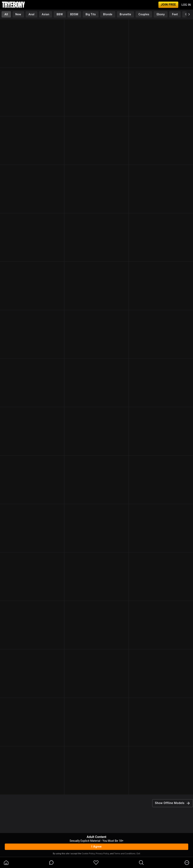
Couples (144, 14)
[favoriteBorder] (96, 863)
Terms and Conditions (125, 854)
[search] (141, 863)
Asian (46, 14)
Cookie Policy (88, 854)
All (6, 14)
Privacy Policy (102, 854)
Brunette (125, 14)
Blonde (108, 14)
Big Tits (91, 14)
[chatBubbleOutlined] (51, 863)
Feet (175, 14)
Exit (138, 854)
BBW (60, 14)
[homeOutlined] (6, 863)
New (18, 14)
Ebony (161, 14)
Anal (31, 14)
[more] (187, 863)
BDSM (74, 14)
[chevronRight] (189, 14)
